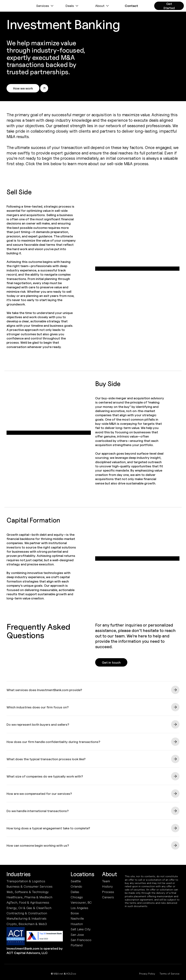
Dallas (75, 892)
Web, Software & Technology (28, 892)
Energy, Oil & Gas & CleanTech (29, 908)
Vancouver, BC (81, 902)
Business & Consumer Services (30, 886)
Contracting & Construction (27, 913)
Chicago (77, 897)
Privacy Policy (147, 974)
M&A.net (58, 974)
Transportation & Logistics (26, 881)
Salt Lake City (81, 929)
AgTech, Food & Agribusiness (28, 902)
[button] (45, 6)
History (107, 886)
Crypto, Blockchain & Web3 (27, 924)
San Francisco (81, 940)
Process (108, 892)
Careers (108, 897)
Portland (77, 945)
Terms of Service (169, 974)
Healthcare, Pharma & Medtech (29, 897)
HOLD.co (71, 974)
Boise (75, 913)
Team (106, 881)
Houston (77, 924)
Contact (131, 6)
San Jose (77, 935)
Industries (19, 874)
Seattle (76, 881)
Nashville (77, 918)
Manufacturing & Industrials (27, 918)
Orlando (76, 886)
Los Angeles (79, 908)
